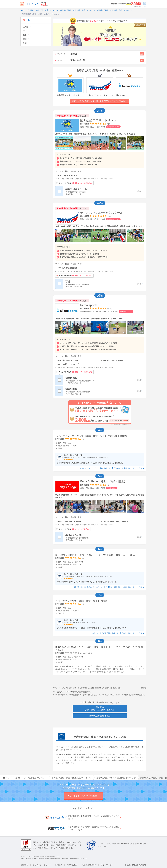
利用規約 (59, 865)
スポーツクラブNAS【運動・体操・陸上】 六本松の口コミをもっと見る (118, 633)
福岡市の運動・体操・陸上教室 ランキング (115, 10)
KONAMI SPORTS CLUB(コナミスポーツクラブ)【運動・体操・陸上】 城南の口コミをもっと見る (109, 587)
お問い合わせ (72, 865)
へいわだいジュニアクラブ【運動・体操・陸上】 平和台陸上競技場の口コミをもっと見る (112, 468)
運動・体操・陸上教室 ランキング (44, 10)
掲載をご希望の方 (89, 865)
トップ (25, 10)
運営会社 (25, 865)
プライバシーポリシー (42, 865)
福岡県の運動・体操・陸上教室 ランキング (78, 10)
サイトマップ (106, 865)
